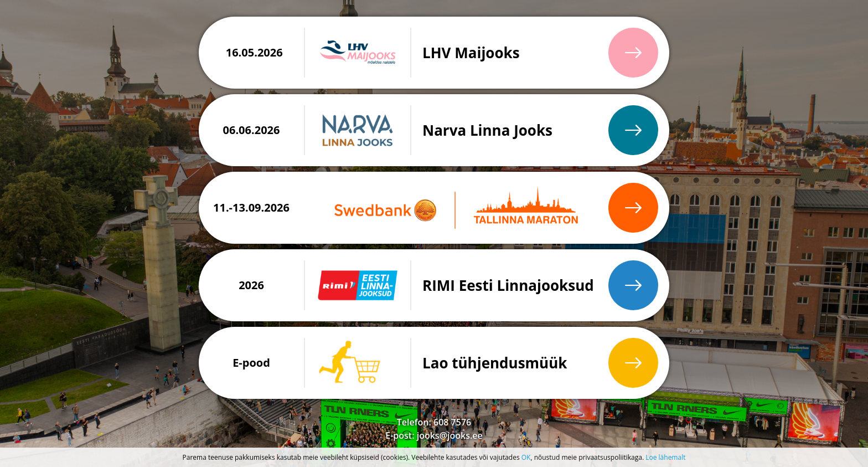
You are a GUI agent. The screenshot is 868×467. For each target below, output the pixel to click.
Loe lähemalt (665, 457)
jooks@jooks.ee (450, 435)
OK (526, 457)
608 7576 (452, 422)
